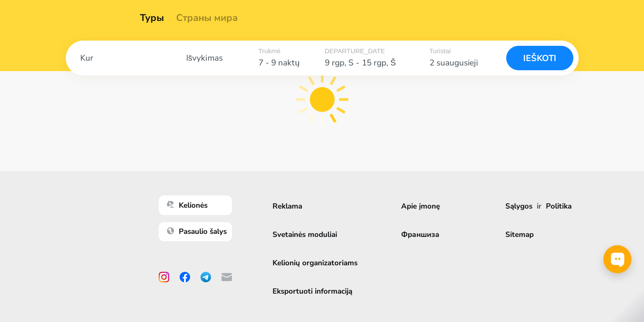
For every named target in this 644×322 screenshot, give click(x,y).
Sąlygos (519, 206)
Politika (559, 206)
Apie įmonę (421, 206)
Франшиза (420, 235)
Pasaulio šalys (197, 231)
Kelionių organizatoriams (315, 263)
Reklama (287, 206)
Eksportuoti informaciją (312, 291)
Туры (155, 18)
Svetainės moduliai (305, 235)
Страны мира (210, 18)
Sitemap (520, 235)
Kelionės (187, 205)
